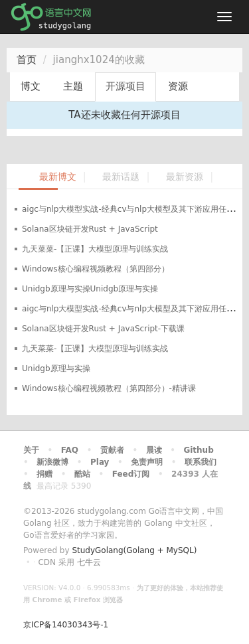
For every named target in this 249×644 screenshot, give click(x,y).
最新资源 (185, 177)
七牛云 (89, 562)
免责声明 (147, 462)
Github (198, 450)
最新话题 (121, 177)
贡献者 (112, 450)
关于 (31, 450)
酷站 (82, 474)
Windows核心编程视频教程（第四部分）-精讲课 (109, 388)
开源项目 (125, 86)
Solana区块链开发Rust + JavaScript (90, 229)
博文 (31, 86)
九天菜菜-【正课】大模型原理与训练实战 (95, 249)
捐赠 (44, 474)
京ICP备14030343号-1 (66, 625)
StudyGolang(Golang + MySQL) (134, 550)
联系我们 (201, 462)
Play (100, 462)
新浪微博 (52, 462)
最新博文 (58, 177)
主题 (73, 86)
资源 (178, 86)
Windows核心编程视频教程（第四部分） (96, 269)
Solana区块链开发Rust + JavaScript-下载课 (103, 329)
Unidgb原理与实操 (56, 368)
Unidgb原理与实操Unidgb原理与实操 (90, 289)
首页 (27, 60)
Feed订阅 (131, 474)
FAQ (70, 450)
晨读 (154, 450)
